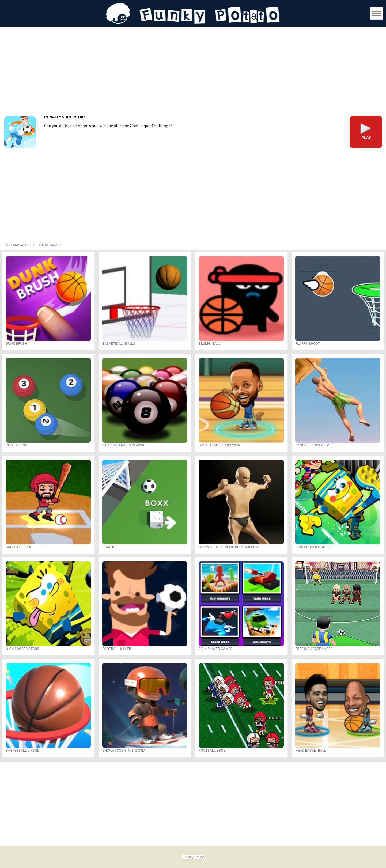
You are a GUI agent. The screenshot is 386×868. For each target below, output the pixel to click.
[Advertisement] (193, 70)
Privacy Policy (193, 857)
